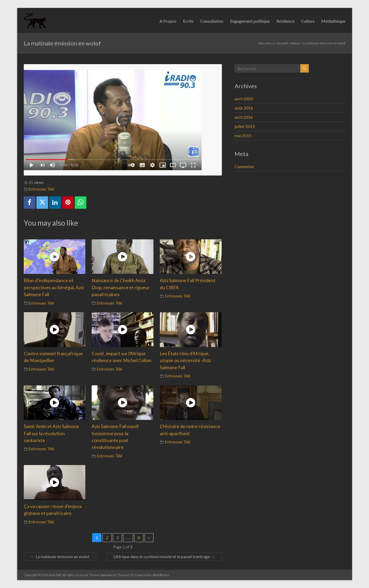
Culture (308, 21)
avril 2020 (244, 99)
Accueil (282, 43)
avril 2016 (244, 117)
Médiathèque (333, 21)
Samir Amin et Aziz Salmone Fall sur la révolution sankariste (52, 433)
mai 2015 (243, 136)
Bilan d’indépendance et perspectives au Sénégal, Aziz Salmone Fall (54, 287)
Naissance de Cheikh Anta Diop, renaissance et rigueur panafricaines (121, 287)
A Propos (168, 21)
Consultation (212, 21)
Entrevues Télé (41, 189)
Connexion (244, 166)
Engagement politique (250, 21)
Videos (295, 43)
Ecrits (188, 21)
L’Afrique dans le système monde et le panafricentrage (164, 556)
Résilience (285, 21)
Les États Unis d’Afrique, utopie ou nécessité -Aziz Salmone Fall (185, 361)
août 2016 (244, 108)
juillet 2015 (245, 126)
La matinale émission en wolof (60, 556)
